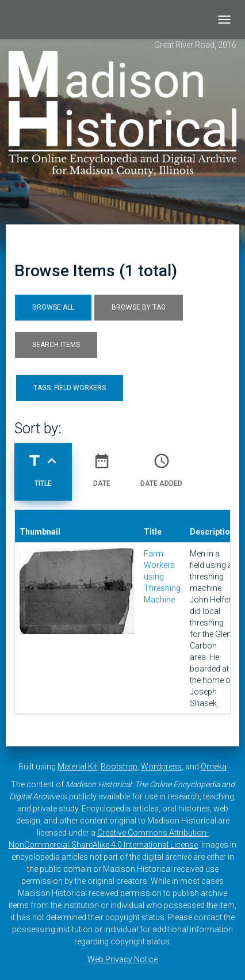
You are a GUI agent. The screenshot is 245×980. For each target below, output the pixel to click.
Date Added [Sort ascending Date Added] (161, 466)
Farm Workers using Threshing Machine (162, 577)
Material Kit (77, 767)
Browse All (53, 307)
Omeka (214, 767)
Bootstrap (119, 767)
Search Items (56, 345)
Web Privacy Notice (122, 959)
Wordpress (161, 767)
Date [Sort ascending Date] (102, 466)
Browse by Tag (139, 307)
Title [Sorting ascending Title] (43, 466)
